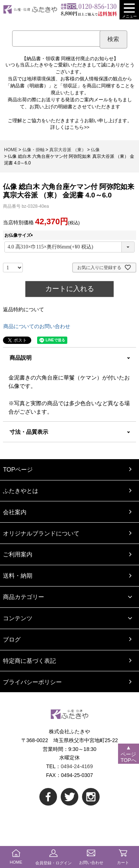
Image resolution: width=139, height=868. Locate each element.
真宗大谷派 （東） (67, 150)
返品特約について (24, 309)
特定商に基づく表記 (29, 661)
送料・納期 (18, 575)
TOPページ (18, 469)
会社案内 (15, 512)
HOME (11, 150)
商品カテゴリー (24, 597)
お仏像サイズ (20, 235)
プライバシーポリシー (32, 682)
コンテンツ (18, 618)
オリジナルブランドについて (41, 533)
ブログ (12, 639)
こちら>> (79, 127)
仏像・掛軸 (33, 150)
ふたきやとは (21, 491)
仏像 (95, 150)
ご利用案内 (18, 554)
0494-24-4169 (77, 766)
